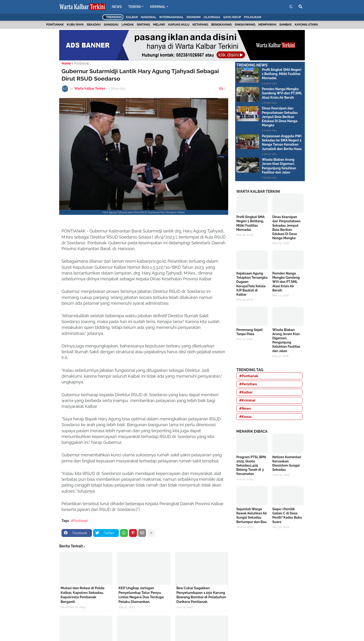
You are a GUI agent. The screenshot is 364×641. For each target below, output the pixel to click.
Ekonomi (194, 17)
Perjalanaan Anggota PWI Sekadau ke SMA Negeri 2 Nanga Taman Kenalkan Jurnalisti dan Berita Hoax (282, 142)
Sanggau (111, 25)
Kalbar (132, 17)
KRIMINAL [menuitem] (158, 7)
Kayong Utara (306, 25)
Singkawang (245, 25)
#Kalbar (246, 392)
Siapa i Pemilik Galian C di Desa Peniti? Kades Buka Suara (287, 515)
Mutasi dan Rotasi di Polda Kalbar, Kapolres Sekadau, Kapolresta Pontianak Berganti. (83, 595)
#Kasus (245, 417)
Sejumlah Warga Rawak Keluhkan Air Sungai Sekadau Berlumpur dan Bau (252, 515)
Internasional (171, 17)
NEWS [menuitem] (117, 7)
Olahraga (212, 17)
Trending (113, 17)
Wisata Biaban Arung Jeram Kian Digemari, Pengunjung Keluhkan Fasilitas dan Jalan (279, 166)
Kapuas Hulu (179, 25)
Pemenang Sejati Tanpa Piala (249, 332)
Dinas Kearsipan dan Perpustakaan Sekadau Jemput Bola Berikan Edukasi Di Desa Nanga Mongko (280, 117)
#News (245, 409)
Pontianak (55, 25)
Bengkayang (221, 25)
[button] (291, 7)
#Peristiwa (248, 384)
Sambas (285, 25)
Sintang (143, 25)
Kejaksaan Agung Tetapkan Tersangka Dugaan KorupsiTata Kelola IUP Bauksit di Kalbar (252, 284)
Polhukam (253, 17)
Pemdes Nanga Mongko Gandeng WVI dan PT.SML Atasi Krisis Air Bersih (282, 93)
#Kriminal (247, 400)
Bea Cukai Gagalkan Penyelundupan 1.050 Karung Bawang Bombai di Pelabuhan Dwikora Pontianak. (201, 595)
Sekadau (94, 25)
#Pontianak (80, 521)
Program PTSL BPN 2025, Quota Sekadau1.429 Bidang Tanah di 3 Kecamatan (251, 466)
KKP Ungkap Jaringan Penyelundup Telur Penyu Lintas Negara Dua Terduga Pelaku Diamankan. (141, 595)
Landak (128, 25)
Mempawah (267, 25)
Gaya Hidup (232, 17)
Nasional (149, 17)
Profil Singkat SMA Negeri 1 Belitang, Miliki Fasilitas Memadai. (282, 74)
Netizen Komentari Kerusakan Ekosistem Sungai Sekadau (287, 463)
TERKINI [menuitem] (134, 7)
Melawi (159, 25)
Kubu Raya (75, 25)
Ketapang (200, 25)
